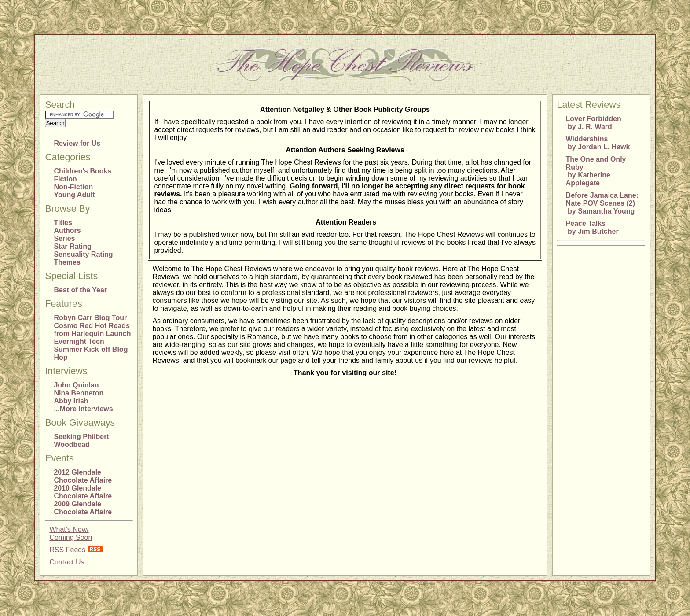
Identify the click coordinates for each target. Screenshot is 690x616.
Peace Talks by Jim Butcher (592, 227)
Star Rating (72, 246)
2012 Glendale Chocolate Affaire (83, 476)
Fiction (65, 179)
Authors (67, 231)
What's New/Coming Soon (71, 533)
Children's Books (83, 171)
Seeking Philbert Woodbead (81, 441)
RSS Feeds (67, 550)
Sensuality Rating (83, 254)
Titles (63, 223)
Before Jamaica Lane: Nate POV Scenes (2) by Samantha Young (602, 203)
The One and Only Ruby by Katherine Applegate (596, 171)
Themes (67, 262)
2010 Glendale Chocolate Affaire (83, 492)
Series (64, 238)
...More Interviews (83, 409)
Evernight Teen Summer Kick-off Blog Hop (91, 349)
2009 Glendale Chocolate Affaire (83, 508)
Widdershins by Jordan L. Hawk (598, 143)
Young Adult (74, 195)
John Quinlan (76, 385)
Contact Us (67, 562)
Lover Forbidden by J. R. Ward (594, 123)
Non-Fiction (73, 187)
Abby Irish (71, 401)
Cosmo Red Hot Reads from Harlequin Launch (92, 330)
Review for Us (77, 143)
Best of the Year (80, 290)
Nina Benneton (79, 393)
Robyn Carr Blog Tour (90, 318)
